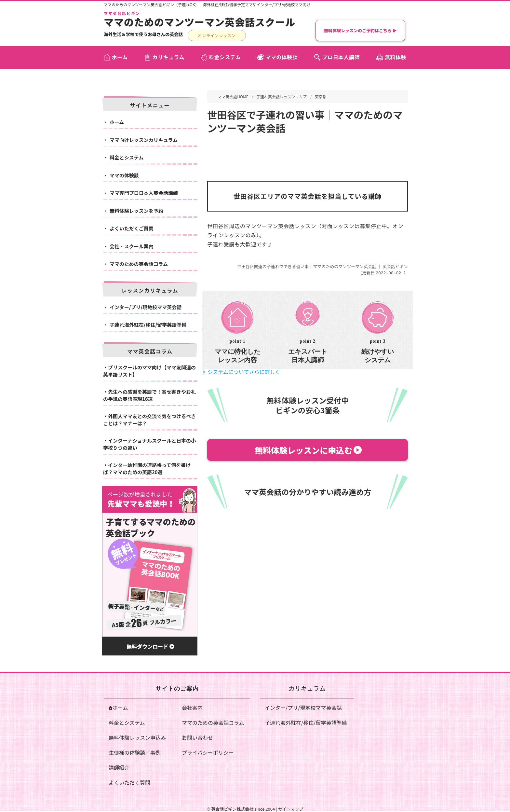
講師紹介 (119, 767)
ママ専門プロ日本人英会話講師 (144, 193)
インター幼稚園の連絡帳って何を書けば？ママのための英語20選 (147, 469)
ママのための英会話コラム (139, 264)
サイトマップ (290, 809)
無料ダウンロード (150, 646)
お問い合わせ (197, 737)
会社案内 (192, 708)
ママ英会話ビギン (122, 13)
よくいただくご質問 (132, 228)
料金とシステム (127, 157)
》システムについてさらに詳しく (241, 371)
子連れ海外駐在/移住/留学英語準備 (148, 325)
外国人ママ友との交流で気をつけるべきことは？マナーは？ (149, 420)
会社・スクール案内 (132, 246)
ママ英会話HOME (233, 96)
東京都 (321, 96)
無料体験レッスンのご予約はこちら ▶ (360, 30)
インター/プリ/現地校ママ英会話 (146, 307)
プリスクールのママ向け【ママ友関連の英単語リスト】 (149, 371)
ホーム (117, 122)
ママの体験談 (124, 175)
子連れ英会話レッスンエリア (282, 96)
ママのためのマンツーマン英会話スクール (200, 22)
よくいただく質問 (129, 782)
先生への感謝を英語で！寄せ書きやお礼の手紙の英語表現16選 (149, 395)
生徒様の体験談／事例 (135, 752)
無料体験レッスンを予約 (136, 211)
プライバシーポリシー (208, 752)
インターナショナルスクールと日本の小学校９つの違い (149, 444)
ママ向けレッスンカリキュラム (144, 140)
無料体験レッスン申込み (137, 737)
